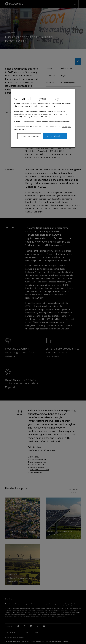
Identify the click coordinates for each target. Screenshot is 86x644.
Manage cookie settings (29, 136)
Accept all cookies (55, 136)
